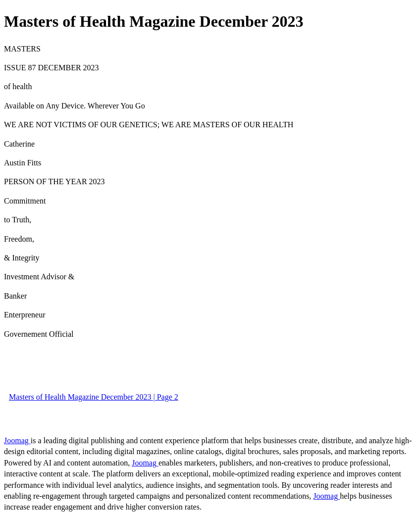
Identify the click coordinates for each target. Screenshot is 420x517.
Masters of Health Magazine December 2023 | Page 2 (94, 397)
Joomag (17, 440)
